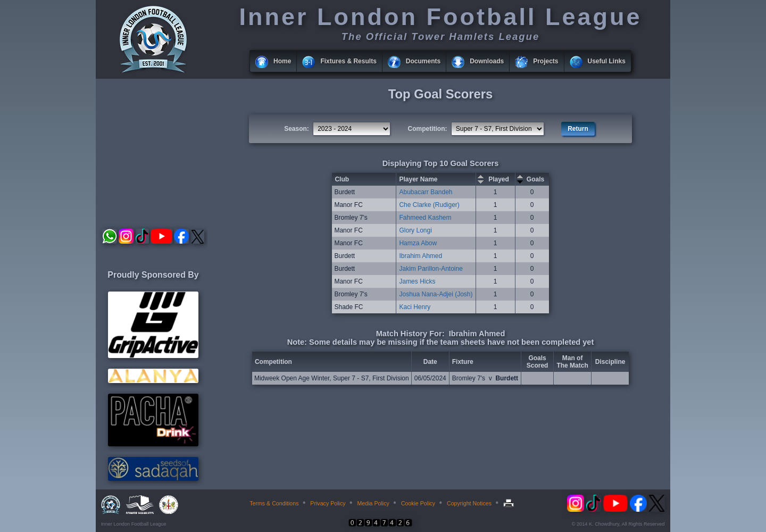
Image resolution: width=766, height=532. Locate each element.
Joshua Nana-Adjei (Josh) (436, 294)
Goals (535, 179)
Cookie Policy (418, 503)
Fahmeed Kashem (425, 218)
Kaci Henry (415, 307)
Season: (297, 129)
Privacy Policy (328, 503)
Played (499, 179)
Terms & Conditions (274, 503)
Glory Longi (415, 230)
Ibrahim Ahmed (421, 256)
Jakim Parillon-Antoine (431, 269)
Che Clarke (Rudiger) (429, 205)
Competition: (428, 129)
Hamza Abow (418, 243)
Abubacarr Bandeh (426, 192)
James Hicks (417, 281)
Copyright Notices (469, 503)
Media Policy (373, 503)
